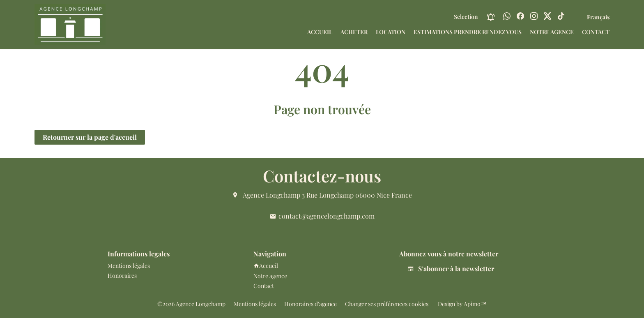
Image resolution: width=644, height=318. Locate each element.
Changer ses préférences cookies (387, 304)
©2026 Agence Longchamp (191, 304)
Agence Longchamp (271, 195)
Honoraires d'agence (310, 304)
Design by (462, 304)
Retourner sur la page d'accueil (90, 137)
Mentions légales (255, 304)
